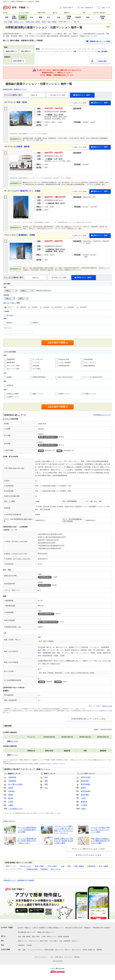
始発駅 (9, 377)
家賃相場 (44, 869)
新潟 (46, 777)
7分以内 (46, 307)
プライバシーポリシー (41, 957)
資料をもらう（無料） (82, 95)
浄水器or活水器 (64, 359)
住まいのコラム (76, 950)
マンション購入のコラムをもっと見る (90, 849)
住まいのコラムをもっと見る (90, 855)
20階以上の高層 (13, 394)
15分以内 (71, 307)
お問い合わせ (59, 957)
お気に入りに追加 (58, 95)
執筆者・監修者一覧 (89, 950)
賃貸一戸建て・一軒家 (39, 937)
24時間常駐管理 (64, 366)
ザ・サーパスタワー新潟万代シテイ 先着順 (22, 191)
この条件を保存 (101, 61)
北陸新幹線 (12, 777)
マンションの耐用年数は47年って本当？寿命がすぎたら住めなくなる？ (27, 841)
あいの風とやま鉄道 (15, 784)
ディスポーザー (38, 359)
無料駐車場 (11, 362)
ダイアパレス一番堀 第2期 (16, 102)
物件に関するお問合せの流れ (74, 928)
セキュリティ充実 (13, 366)
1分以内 (23, 307)
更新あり (36, 323)
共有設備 (36, 366)
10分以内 (58, 307)
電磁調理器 (11, 359)
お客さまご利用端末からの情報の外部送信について (48, 928)
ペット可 (36, 362)
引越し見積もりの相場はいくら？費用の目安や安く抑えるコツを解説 (100, 841)
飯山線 (11, 798)
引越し (24, 950)
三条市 (83, 798)
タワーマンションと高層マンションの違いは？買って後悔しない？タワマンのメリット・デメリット (64, 830)
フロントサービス (90, 362)
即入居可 (10, 315)
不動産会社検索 (32, 869)
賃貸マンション (52, 937)
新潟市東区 (85, 795)
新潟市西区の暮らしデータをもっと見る (90, 719)
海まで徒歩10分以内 (65, 377)
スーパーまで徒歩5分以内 (93, 377)
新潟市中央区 (86, 777)
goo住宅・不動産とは (24, 928)
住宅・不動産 (104, 866)
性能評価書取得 (89, 366)
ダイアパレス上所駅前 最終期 (17, 147)
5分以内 (34, 307)
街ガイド (67, 950)
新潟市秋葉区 (86, 784)
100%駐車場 (88, 359)
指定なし (11, 307)
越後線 (11, 795)
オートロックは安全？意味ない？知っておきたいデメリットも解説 (100, 830)
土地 (63, 866)
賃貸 (69, 866)
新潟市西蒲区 (86, 791)
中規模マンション (90, 394)
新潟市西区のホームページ (102, 415)
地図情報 (99, 950)
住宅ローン (75, 941)
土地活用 (29, 945)
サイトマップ (69, 957)
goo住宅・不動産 (7, 927)
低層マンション (38, 394)
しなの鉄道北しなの (15, 809)
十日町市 (84, 805)
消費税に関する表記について (46, 932)
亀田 (46, 781)
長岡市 (83, 788)
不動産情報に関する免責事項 (26, 880)
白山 (46, 788)
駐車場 (60, 937)
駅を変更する (26, 51)
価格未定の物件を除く (44, 291)
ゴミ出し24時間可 (65, 362)
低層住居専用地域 (39, 377)
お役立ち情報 (6, 949)
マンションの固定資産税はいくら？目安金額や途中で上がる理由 (27, 830)
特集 (19, 950)
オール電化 (36, 369)
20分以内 (83, 307)
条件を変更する (19, 61)
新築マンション (23, 941)
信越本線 (11, 791)
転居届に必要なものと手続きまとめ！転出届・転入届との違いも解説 (64, 841)
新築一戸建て (40, 866)
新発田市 (84, 802)
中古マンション (26, 866)
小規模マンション (13, 397)
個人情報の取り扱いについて (27, 932)
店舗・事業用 (79, 866)
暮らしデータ (56, 869)
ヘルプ (51, 957)
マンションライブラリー (35, 950)
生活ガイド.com (107, 706)
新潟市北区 (85, 781)
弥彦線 (11, 788)
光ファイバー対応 (13, 369)
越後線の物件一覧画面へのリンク (15, 89)
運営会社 (77, 957)
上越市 (83, 809)
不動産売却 (21, 945)
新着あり (10, 323)
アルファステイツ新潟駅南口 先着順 (20, 235)
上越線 (11, 805)
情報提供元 (88, 928)
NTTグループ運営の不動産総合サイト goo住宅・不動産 (21, 2)
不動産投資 (91, 866)
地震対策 (10, 385)
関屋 (46, 784)
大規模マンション (64, 394)
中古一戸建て (53, 866)
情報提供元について (10, 880)
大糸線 (11, 802)
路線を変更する (11, 51)
